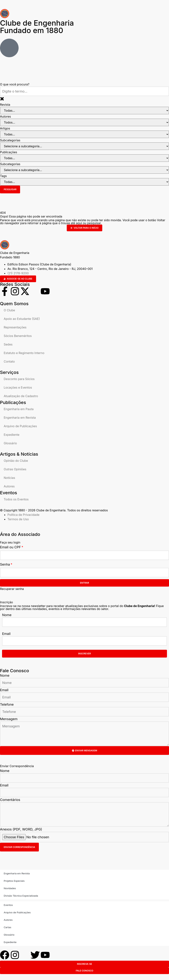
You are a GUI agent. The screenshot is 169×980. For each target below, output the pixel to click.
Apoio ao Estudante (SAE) (22, 319)
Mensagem (9, 719)
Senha (5, 564)
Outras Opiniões (15, 469)
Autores (9, 486)
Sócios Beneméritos (18, 336)
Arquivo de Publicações (20, 426)
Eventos (8, 905)
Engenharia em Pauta (19, 409)
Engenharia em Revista (20, 418)
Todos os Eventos (16, 499)
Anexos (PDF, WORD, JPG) (21, 829)
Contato (9, 361)
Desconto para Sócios (19, 379)
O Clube (9, 310)
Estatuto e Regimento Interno (24, 353)
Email (6, 634)
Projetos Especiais (14, 881)
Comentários (10, 800)
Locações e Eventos (18, 387)
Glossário (10, 443)
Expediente (12, 435)
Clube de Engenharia (37, 27)
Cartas (7, 927)
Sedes (8, 344)
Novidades (10, 888)
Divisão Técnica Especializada (21, 896)
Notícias (9, 478)
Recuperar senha (12, 589)
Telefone (7, 704)
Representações (15, 327)
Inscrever (85, 654)
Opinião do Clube (16, 461)
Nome (7, 615)
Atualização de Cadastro (21, 396)
